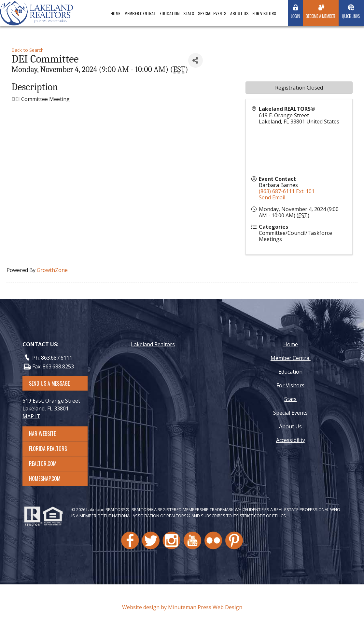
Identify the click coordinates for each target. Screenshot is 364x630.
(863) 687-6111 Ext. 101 (287, 191)
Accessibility (291, 440)
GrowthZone (52, 270)
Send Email (272, 197)
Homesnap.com (48, 479)
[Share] (196, 60)
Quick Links (351, 16)
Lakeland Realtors (153, 344)
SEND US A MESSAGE (49, 383)
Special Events (212, 13)
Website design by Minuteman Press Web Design (182, 607)
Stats (189, 13)
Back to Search (28, 50)
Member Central (140, 13)
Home (115, 13)
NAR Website (48, 434)
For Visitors (264, 13)
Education (169, 13)
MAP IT (31, 416)
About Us (239, 13)
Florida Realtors (48, 449)
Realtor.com (49, 464)
